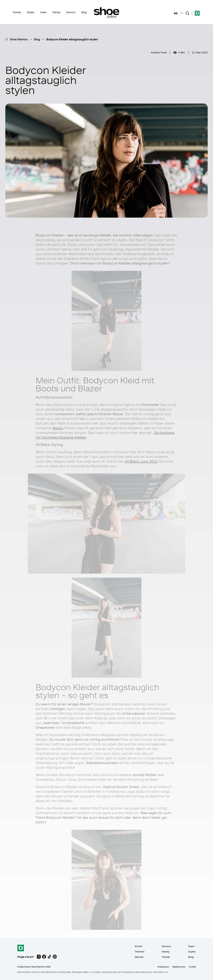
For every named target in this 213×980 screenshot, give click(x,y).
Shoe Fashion (19, 39)
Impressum (163, 967)
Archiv (138, 946)
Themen (140, 952)
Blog (84, 12)
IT (182, 13)
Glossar (139, 957)
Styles (31, 12)
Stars (43, 12)
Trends (17, 12)
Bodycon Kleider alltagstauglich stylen (72, 39)
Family (56, 12)
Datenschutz (179, 967)
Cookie (192, 967)
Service (71, 12)
